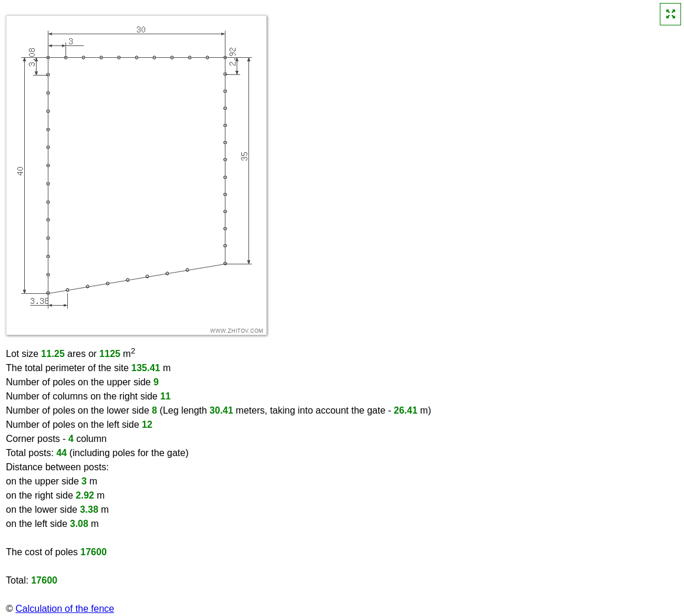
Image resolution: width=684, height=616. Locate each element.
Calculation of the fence (65, 609)
